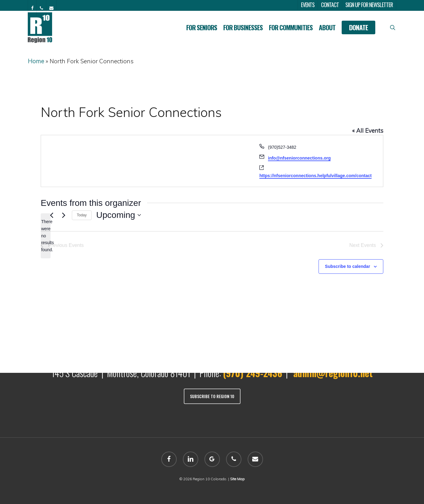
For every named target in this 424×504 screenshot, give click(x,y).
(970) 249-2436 (253, 373)
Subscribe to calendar (348, 266)
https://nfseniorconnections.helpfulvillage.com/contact (315, 176)
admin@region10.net (333, 373)
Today (82, 215)
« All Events (368, 131)
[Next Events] (64, 215)
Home (36, 61)
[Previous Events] (51, 215)
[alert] (46, 236)
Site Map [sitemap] (237, 479)
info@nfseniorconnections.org (299, 158)
